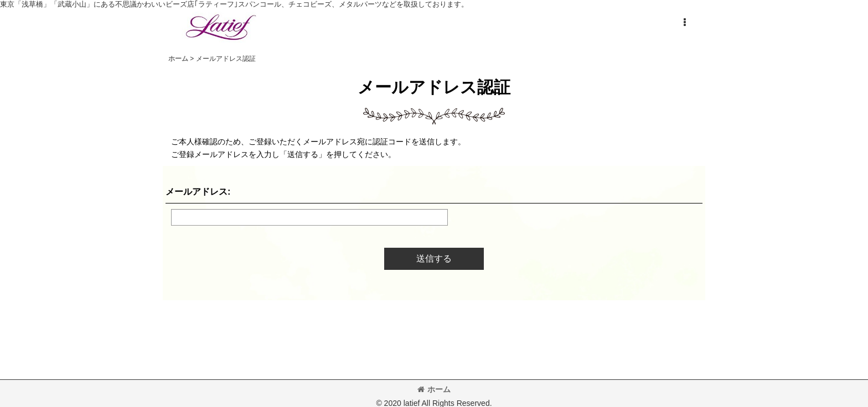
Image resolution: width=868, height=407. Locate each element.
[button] (684, 23)
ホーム (434, 389)
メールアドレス (197, 191)
